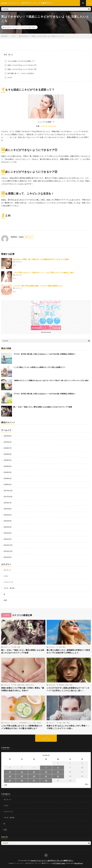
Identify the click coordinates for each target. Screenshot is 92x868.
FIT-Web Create (59, 863)
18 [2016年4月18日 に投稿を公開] (10, 776)
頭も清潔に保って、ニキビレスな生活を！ (21, 73)
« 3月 (5, 785)
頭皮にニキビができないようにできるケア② (22, 69)
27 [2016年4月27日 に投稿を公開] (34, 781)
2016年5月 (8, 515)
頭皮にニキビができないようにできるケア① (22, 65)
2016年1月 (8, 539)
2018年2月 (8, 478)
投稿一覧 (28, 237)
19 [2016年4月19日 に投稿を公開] (22, 776)
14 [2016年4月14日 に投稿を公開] (46, 772)
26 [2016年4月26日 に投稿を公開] (22, 781)
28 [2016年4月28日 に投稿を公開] (46, 781)
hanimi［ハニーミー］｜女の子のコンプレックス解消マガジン (52, 860)
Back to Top (46, 739)
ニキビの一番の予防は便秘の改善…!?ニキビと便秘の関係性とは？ (38, 286)
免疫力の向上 (30, 685)
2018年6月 (8, 454)
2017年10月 (8, 497)
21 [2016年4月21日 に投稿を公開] (46, 776)
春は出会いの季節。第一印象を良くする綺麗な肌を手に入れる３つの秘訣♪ (41, 259)
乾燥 (60, 723)
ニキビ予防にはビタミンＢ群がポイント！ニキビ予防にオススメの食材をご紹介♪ (44, 272)
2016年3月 (8, 527)
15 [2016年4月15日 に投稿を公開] (58, 772)
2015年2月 (8, 557)
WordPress (79, 863)
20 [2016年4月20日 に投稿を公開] (34, 776)
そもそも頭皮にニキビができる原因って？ (21, 61)
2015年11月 (8, 551)
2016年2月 (8, 533)
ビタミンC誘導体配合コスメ (22, 723)
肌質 (71, 685)
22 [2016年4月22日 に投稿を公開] (58, 776)
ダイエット (8, 570)
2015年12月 (8, 545)
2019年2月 (8, 442)
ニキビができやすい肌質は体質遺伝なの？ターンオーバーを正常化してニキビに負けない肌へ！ (68, 689)
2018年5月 (8, 460)
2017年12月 (8, 491)
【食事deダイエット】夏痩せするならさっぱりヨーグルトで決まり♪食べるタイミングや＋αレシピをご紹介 (51, 380)
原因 (67, 685)
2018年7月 (8, 448)
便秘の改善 (21, 685)
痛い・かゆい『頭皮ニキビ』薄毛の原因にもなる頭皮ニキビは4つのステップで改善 (43, 407)
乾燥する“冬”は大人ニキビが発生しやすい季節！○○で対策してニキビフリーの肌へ (68, 727)
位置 (30, 27)
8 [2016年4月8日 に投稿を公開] (58, 768)
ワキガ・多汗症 (9, 588)
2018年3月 (8, 472)
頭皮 (34, 27)
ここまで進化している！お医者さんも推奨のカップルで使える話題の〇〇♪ (39, 367)
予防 (15, 685)
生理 (5, 600)
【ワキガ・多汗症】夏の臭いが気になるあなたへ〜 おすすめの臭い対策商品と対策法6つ (44, 354)
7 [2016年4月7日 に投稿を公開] (46, 768)
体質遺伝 (62, 685)
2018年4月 (8, 466)
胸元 (64, 647)
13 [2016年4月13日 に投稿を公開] (34, 772)
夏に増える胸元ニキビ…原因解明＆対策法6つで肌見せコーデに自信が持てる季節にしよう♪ (68, 651)
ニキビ (17, 27)
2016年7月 (8, 503)
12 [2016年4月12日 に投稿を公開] (22, 772)
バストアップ (8, 582)
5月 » (87, 784)
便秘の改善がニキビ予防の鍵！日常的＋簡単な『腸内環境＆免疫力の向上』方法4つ (23, 689)
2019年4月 (8, 436)
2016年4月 (8, 521)
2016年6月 (8, 509)
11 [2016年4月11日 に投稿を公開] (10, 772)
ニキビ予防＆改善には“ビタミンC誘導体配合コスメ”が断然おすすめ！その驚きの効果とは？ (22, 727)
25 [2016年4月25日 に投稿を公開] (10, 781)
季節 (68, 723)
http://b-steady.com (49, 126)
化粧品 (39, 723)
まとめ (10, 77)
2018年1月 (8, 484)
